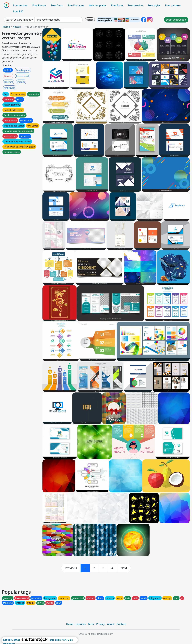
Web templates (98, 5)
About (111, 624)
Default (8, 70)
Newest (8, 76)
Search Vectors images (18, 20)
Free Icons (117, 5)
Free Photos (39, 5)
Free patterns (173, 5)
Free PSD (18, 11)
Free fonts (57, 5)
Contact (121, 624)
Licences (81, 624)
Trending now (23, 70)
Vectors (17, 27)
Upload (90, 20)
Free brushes (136, 5)
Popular (21, 82)
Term (91, 624)
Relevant (9, 82)
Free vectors (20, 5)
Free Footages (76, 5)
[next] (124, 568)
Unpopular (10, 88)
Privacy (100, 624)
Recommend (22, 76)
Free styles (154, 5)
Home (6, 27)
